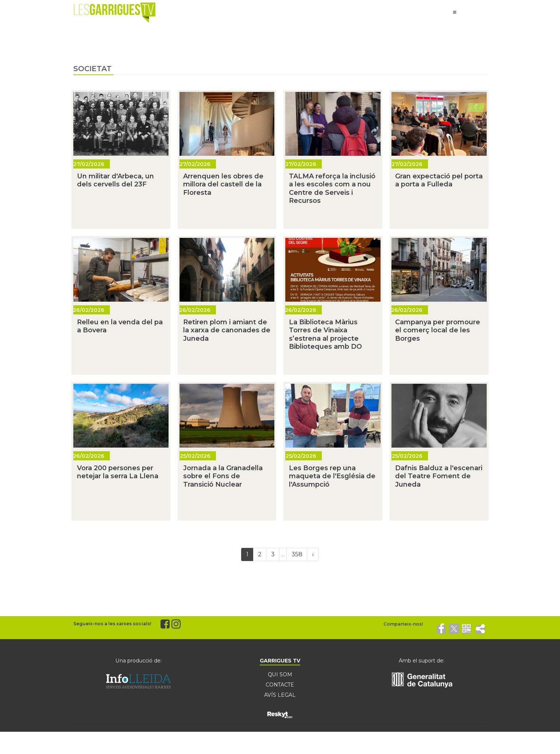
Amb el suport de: (421, 661)
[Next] (313, 554)
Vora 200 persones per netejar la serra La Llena (118, 472)
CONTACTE (280, 685)
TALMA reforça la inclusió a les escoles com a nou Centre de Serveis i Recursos (332, 189)
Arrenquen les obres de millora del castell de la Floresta (223, 184)
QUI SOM (280, 674)
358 (297, 554)
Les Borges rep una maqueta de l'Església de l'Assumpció (332, 476)
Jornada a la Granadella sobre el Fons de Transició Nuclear (223, 476)
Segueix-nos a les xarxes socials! (112, 624)
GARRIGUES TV (280, 661)
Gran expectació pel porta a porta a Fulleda (439, 180)
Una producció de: (139, 661)
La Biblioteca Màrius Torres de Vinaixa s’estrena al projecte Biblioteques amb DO (325, 335)
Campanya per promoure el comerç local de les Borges (438, 330)
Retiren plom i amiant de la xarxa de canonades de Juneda (227, 330)
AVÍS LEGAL (280, 695)
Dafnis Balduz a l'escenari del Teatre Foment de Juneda (439, 476)
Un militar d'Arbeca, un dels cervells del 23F (115, 180)
